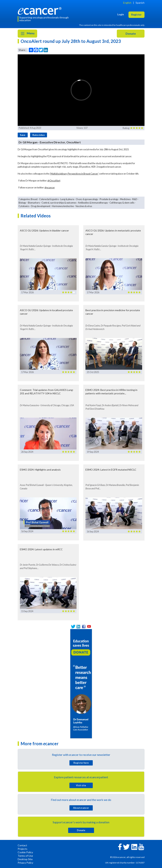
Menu (27, 34)
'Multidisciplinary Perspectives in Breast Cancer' (74, 174)
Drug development (41, 206)
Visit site (81, 785)
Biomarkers (34, 203)
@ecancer (50, 187)
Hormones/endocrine (63, 206)
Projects (23, 849)
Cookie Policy (25, 852)
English (127, 3)
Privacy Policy (25, 863)
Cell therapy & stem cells (122, 203)
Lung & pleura (67, 199)
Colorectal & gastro (49, 199)
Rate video (39, 135)
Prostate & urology (109, 199)
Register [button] (136, 15)
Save (23, 135)
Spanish (140, 3)
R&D (135, 199)
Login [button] (121, 14)
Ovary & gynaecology (87, 199)
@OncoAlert (54, 181)
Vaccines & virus (84, 206)
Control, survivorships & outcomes (59, 203)
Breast (34, 199)
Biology (22, 203)
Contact (22, 845)
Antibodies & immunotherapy (93, 203)
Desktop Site (25, 859)
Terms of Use (25, 856)
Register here (81, 763)
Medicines (125, 199)
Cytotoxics (24, 206)
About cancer (81, 808)
